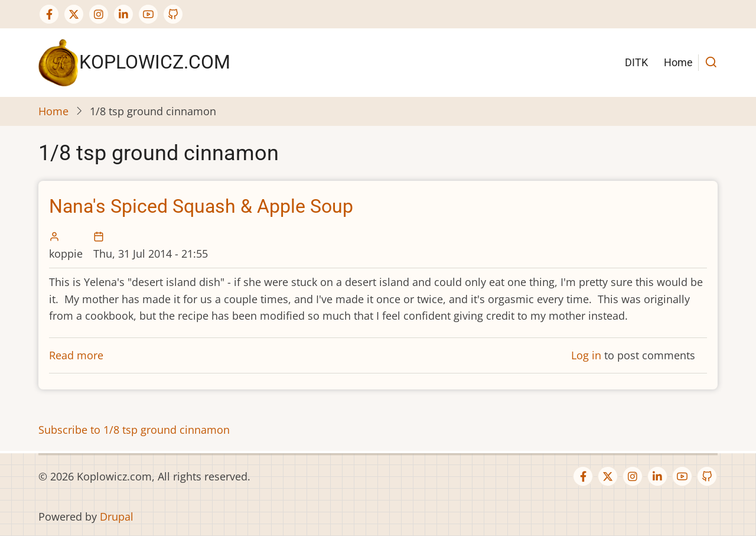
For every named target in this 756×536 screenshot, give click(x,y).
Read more (76, 355)
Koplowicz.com (155, 62)
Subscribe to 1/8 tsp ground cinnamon (134, 430)
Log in (586, 355)
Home (678, 62)
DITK (636, 62)
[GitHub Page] (173, 14)
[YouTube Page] (148, 14)
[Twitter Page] (74, 14)
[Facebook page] (49, 14)
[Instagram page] (99, 14)
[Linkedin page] (123, 14)
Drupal (117, 516)
